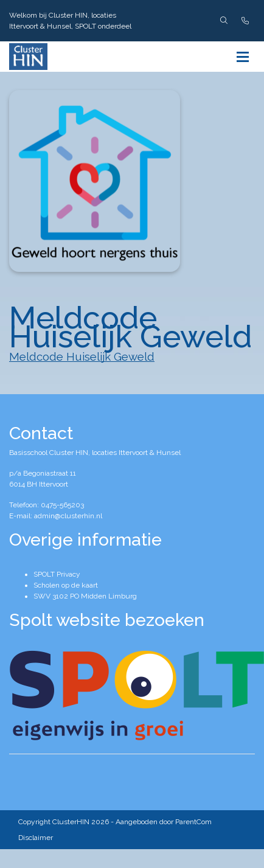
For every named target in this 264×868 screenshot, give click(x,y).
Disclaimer (36, 838)
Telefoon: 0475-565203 (47, 505)
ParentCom (193, 822)
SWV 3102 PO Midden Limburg (85, 596)
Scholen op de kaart (66, 585)
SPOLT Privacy (57, 574)
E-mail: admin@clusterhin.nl (56, 516)
